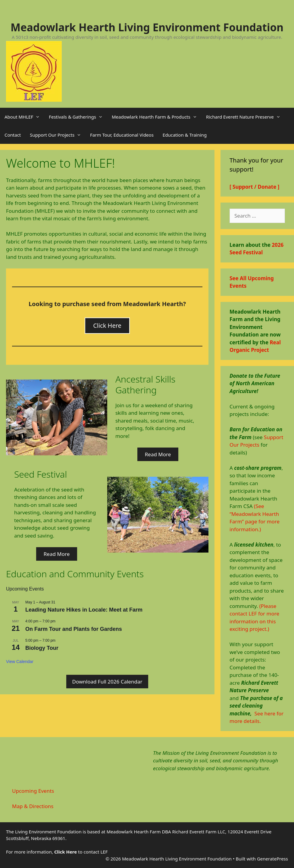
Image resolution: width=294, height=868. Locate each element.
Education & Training (185, 135)
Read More (158, 454)
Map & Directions (33, 806)
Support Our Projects (58, 135)
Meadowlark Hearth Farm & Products (157, 117)
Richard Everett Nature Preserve (246, 117)
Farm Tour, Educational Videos (122, 135)
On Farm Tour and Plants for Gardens (74, 629)
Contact (13, 135)
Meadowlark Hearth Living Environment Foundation (147, 27)
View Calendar (20, 662)
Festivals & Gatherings (78, 117)
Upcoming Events (33, 791)
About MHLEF (24, 117)
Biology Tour (42, 648)
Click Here (107, 325)
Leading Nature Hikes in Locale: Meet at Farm (84, 610)
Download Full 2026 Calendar (107, 682)
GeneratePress (272, 859)
